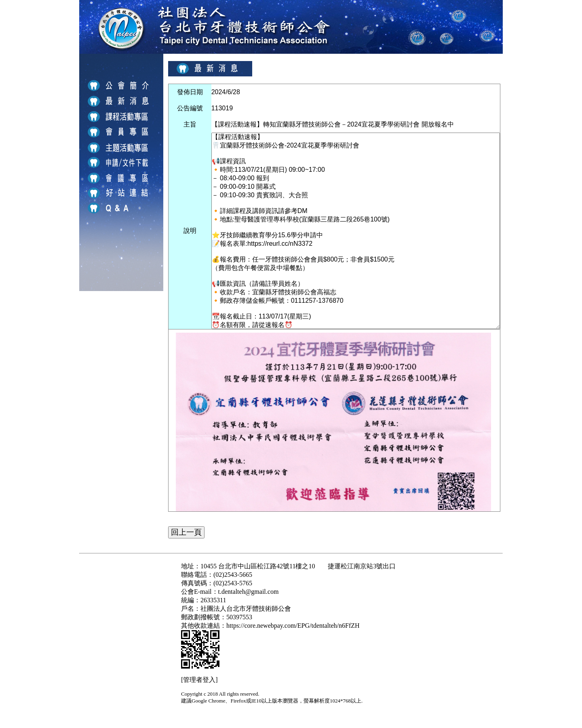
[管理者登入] (199, 680)
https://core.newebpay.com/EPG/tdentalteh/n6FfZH (293, 626)
